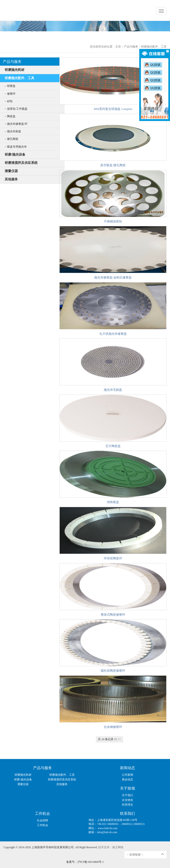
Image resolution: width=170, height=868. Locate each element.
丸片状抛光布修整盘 (113, 334)
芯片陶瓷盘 (113, 446)
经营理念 (127, 805)
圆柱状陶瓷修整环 (113, 671)
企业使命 (127, 800)
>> (119, 739)
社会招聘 (42, 820)
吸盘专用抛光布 (17, 147)
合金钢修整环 (113, 727)
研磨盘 (11, 86)
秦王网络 (118, 847)
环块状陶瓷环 (113, 558)
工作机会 (42, 813)
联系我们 (127, 813)
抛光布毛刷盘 (113, 390)
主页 (118, 47)
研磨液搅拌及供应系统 (21, 163)
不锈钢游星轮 (113, 221)
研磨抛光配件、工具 (154, 47)
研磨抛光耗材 (15, 70)
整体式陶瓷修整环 (113, 615)
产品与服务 (131, 47)
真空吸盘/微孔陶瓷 (113, 165)
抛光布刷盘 (14, 131)
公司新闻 (127, 775)
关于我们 (127, 795)
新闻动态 (127, 768)
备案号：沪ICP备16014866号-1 (85, 862)
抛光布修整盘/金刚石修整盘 (113, 277)
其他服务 (11, 179)
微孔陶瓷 (13, 139)
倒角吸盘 (113, 502)
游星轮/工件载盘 (17, 109)
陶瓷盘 (11, 116)
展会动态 (127, 779)
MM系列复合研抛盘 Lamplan (113, 109)
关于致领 (127, 788)
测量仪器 (11, 171)
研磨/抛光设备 (15, 155)
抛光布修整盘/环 (17, 124)
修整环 (11, 94)
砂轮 (10, 101)
